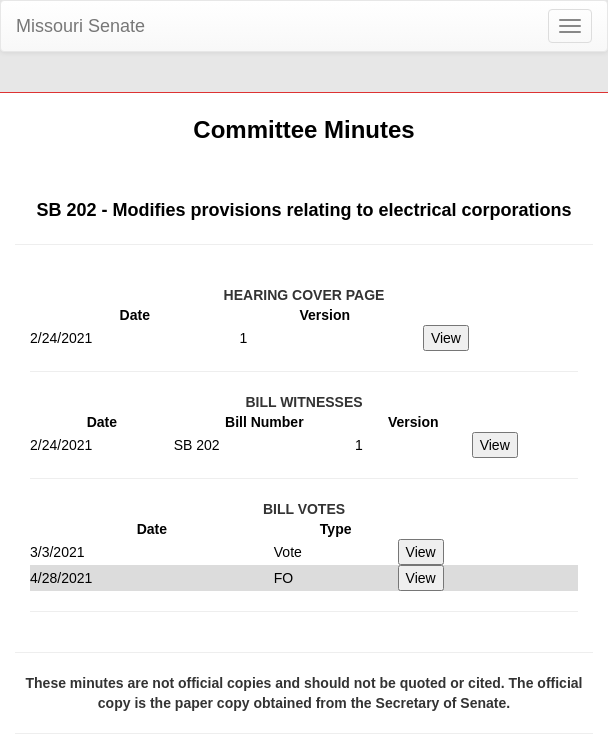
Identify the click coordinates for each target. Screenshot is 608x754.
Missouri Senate (80, 26)
